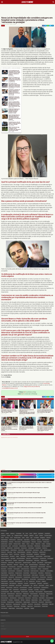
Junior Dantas (42, 585)
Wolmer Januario (13, 540)
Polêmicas (12, 533)
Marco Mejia (32, 592)
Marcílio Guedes (17, 538)
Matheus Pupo (26, 594)
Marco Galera (30, 546)
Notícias (3, 26)
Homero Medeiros (19, 581)
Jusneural (3, 588)
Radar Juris (28, 600)
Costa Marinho (19, 571)
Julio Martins (41, 533)
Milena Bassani (37, 546)
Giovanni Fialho (33, 579)
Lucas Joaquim (50, 558)
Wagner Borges (12, 608)
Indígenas (44, 581)
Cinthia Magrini (31, 548)
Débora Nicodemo (5, 556)
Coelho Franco (33, 569)
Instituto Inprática (5, 583)
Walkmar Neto (10, 548)
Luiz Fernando (15, 546)
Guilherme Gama (29, 550)
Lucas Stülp (36, 590)
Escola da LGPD (4, 577)
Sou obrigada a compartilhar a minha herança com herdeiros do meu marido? (24, 508)
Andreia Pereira (42, 552)
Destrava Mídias (50, 571)
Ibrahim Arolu (32, 581)
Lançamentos (47, 533)
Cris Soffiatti (36, 538)
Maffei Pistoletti (17, 592)
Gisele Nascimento (41, 579)
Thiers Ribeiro (10, 606)
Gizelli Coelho (21, 550)
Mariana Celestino (47, 550)
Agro (31, 538)
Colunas (39, 569)
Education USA (13, 575)
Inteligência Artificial (19, 536)
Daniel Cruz (45, 548)
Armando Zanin (4, 567)
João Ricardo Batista (21, 558)
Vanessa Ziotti (45, 606)
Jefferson (39, 540)
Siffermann (16, 565)
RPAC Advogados (46, 540)
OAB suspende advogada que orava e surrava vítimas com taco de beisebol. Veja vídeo (26, 513)
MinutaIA (15, 561)
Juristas (47, 585)
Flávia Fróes (50, 577)
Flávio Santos (4, 579)
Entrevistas (34, 542)
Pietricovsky (10, 552)
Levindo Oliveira (4, 590)
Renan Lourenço (18, 563)
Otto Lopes (42, 596)
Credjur (43, 544)
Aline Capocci (35, 552)
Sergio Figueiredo (17, 604)
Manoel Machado (23, 546)
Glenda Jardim (49, 579)
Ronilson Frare (34, 602)
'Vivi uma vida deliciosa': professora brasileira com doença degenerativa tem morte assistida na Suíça (9, 429)
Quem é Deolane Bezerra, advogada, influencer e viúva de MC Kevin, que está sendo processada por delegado (15, 117)
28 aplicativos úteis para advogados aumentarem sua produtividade (14, 98)
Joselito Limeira (4, 544)
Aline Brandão (17, 548)
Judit (10, 546)
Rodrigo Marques (11, 602)
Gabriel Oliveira (14, 550)
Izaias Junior (40, 583)
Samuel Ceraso (9, 604)
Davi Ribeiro (37, 554)
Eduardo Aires (48, 573)
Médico (24, 544)
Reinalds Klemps (4, 542)
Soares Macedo (37, 604)
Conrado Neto (45, 569)
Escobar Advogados (5, 550)
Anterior (4, 470)
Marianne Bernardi (11, 594)
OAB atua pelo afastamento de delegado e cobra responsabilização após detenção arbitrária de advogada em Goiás (27, 412)
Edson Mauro (41, 573)
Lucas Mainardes (23, 590)
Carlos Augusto (17, 569)
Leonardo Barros (45, 588)
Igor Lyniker (13, 558)
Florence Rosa (43, 577)
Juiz (32, 585)
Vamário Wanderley (21, 552)
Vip (23, 533)
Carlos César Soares (25, 569)
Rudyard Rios (10, 565)
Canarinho (23, 554)
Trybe (15, 552)
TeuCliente (3, 606)
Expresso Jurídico (19, 577)
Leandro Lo (33, 540)
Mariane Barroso (9, 561)
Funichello (10, 579)
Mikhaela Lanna (49, 594)
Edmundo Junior (34, 573)
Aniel (48, 565)
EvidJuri (17, 556)
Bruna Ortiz (49, 567)
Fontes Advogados (31, 556)
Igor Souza (38, 581)
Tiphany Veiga (17, 606)
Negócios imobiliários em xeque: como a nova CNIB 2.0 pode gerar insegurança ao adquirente (15, 79)
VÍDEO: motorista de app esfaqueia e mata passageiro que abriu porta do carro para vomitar (15, 129)
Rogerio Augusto (48, 563)
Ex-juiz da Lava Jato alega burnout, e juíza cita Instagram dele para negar (23, 493)
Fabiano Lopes (46, 542)
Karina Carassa (9, 588)
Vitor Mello (3, 548)
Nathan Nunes (11, 596)
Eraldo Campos (35, 575)
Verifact (32, 544)
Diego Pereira (11, 573)
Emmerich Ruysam (27, 575)
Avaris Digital (26, 567)
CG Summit (10, 569)
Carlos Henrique (29, 554)
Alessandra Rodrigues (33, 565)
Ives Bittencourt (33, 583)
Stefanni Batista (45, 604)
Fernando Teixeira (35, 577)
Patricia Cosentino (5, 598)
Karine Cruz (16, 588)
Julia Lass (36, 585)
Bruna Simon (4, 569)
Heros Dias (11, 581)
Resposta (34, 563)
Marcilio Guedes (25, 592)
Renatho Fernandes (27, 563)
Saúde (23, 538)
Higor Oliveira (27, 540)
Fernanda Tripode (48, 536)
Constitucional (4, 571)
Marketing (26, 536)
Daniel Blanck (38, 548)
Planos (28, 544)
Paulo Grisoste (21, 598)
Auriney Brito (20, 567)
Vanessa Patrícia (37, 606)
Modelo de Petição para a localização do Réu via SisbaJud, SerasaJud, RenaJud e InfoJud (14, 111)
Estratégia (48, 544)
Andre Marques (42, 565)
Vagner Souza (30, 606)
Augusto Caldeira (5, 554)
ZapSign (32, 608)
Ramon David (11, 563)
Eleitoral (35, 533)
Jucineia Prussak (4, 546)
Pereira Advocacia (50, 598)
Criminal (9, 536)
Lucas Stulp (30, 590)
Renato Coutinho (47, 600)
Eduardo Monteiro (5, 575)
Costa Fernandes (12, 571)
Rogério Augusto (27, 602)
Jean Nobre (46, 583)
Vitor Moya (22, 565)
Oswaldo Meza (36, 596)
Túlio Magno (23, 606)
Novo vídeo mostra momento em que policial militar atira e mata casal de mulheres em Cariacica (14, 85)
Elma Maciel (19, 575)
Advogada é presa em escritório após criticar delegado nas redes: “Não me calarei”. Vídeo (9, 411)
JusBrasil (10, 544)
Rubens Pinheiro (48, 602)
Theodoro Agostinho (46, 546)
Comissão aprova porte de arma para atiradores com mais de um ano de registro (25, 518)
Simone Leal (30, 604)
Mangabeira (43, 538)
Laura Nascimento (23, 588)
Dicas (27, 533)
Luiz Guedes (42, 590)
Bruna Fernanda (42, 567)
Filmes (2, 538)
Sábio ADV (51, 604)
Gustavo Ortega (47, 556)
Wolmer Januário (20, 608)
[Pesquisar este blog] (24, 616)
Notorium (48, 538)
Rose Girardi (41, 602)
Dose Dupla (43, 554)
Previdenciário (4, 563)
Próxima (51, 470)
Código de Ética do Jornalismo (31, 386)
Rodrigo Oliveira (19, 602)
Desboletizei (42, 571)
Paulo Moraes (28, 598)
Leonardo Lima (43, 558)
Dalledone (31, 536)
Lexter (10, 590)
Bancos (11, 554)
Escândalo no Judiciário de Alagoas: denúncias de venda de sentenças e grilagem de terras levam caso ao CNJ (14, 92)
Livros (11, 538)
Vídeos (27, 538)
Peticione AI (3, 552)
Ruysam (3, 604)
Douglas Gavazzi (19, 573)
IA (24, 581)
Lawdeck (30, 588)
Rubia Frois (3, 565)
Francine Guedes (39, 556)
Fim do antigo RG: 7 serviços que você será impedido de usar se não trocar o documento (27, 523)
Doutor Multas (26, 573)
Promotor (11, 600)
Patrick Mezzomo (13, 598)
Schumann (11, 542)
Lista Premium (16, 590)
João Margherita (26, 585)
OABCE (30, 596)
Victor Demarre (4, 608)
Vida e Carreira (18, 542)
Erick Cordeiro (49, 575)
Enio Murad (12, 556)
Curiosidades (19, 533)
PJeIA (47, 596)
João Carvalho (19, 585)
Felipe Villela (23, 556)
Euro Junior (40, 542)
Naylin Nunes (18, 596)
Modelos (41, 536)
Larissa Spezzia (35, 558)
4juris (27, 565)
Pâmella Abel (17, 600)
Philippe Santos (44, 561)
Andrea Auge (20, 540)
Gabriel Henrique (17, 579)
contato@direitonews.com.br (10, 388)
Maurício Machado (34, 594)
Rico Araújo (3, 602)
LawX (41, 550)
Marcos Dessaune (39, 592)
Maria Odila (3, 594)
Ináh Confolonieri (13, 583)
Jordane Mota (12, 585)
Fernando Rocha (27, 577)
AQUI (25, 392)
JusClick (52, 585)
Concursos (3, 536)
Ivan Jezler (26, 583)
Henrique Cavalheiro (5, 558)
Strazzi (31, 533)
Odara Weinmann (29, 561)
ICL (27, 581)
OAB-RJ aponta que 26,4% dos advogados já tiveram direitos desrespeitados (26, 428)
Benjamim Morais (34, 567)
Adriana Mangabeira (26, 542)
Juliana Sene (29, 558)
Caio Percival (16, 554)
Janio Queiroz (36, 550)
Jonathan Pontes (4, 585)
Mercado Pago (42, 594)
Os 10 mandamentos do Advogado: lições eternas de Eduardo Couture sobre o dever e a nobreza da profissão (14, 73)
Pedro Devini (37, 561)
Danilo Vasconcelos (35, 571)
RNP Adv (23, 600)
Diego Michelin (4, 573)
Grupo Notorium (4, 581)
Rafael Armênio (35, 600)
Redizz (40, 600)
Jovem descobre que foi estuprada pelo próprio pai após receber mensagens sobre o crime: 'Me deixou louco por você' (30, 503)
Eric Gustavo (42, 575)
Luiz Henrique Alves (5, 592)
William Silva (38, 544)
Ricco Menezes (40, 563)
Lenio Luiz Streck (37, 588)
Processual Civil (4, 600)
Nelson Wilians (21, 561)
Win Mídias (29, 552)
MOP (11, 592)
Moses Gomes (4, 596)
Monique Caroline (17, 544)
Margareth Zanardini (48, 592)
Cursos (36, 536)
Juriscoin (7, 538)
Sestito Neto (24, 604)
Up (12, 536)
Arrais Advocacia (12, 567)
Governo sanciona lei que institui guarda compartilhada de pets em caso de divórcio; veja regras (45, 411)
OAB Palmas (24, 596)
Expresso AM (11, 577)
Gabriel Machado (25, 579)
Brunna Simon (24, 548)
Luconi (2, 561)
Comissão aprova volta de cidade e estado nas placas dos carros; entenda (15, 123)
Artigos (7, 533)
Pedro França (35, 598)
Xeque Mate (27, 608)
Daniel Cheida (26, 571)
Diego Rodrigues (4, 540)
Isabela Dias (20, 583)
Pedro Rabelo (42, 598)
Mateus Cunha (19, 594)
